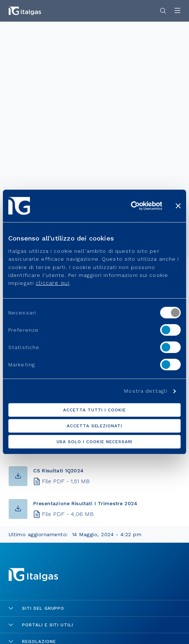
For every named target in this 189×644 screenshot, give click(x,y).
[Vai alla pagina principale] (25, 11)
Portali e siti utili (41, 625)
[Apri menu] (177, 11)
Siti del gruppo (36, 608)
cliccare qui (52, 283)
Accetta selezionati (94, 426)
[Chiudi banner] (178, 206)
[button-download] (18, 476)
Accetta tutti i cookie (94, 410)
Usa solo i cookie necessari (95, 442)
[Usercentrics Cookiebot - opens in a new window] (131, 206)
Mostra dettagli (146, 391)
